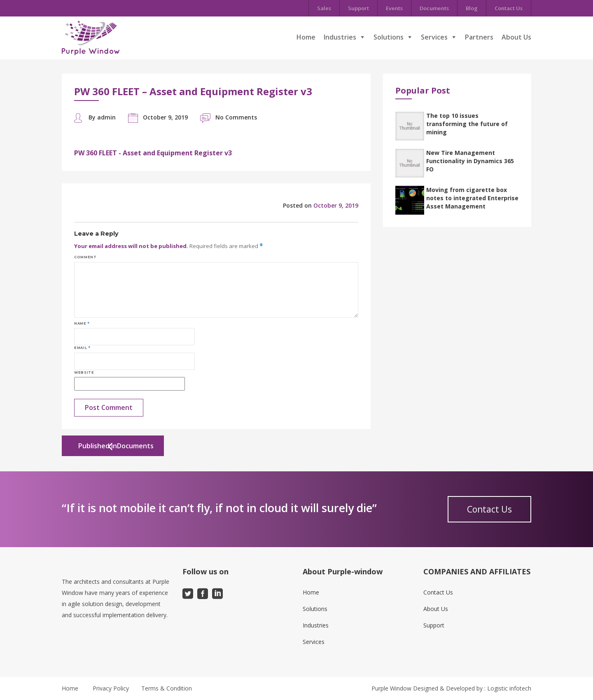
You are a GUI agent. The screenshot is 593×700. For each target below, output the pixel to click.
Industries (340, 37)
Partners (479, 37)
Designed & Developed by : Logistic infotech (472, 688)
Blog (472, 8)
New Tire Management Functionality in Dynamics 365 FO (470, 161)
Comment (85, 257)
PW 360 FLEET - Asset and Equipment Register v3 (153, 153)
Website (84, 372)
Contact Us (509, 8)
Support (358, 8)
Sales (324, 8)
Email (82, 348)
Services (434, 37)
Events (394, 8)
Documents (434, 8)
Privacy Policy (111, 688)
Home (306, 37)
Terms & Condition (167, 688)
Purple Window (391, 688)
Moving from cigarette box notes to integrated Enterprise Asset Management (472, 198)
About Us (516, 37)
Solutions (389, 37)
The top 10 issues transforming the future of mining (467, 124)
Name (82, 323)
